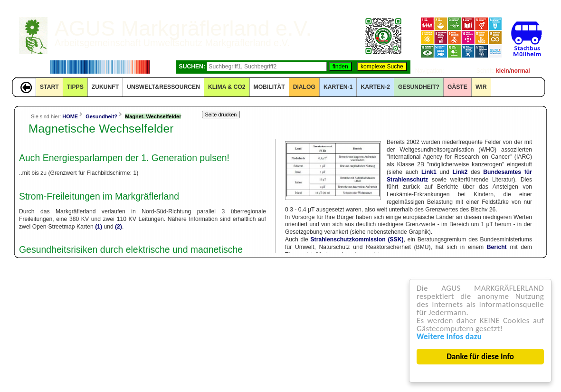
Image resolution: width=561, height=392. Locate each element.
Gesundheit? (419, 87)
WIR (481, 87)
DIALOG (304, 87)
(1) (99, 227)
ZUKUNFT (105, 87)
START (49, 87)
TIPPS (75, 87)
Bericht (497, 247)
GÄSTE (457, 87)
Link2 (460, 172)
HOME (70, 116)
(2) (119, 227)
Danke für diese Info (481, 357)
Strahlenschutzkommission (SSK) (357, 239)
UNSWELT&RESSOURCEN (163, 87)
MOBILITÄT (269, 87)
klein (503, 71)
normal (520, 71)
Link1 (429, 172)
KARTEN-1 (338, 87)
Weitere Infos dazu (449, 337)
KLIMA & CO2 (227, 87)
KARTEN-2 (375, 87)
